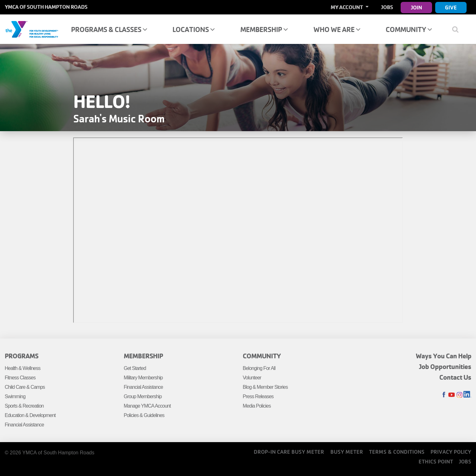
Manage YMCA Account (147, 406)
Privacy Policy (451, 452)
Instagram (460, 395)
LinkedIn (467, 395)
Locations (193, 29)
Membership (264, 29)
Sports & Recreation (24, 406)
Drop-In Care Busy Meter (289, 452)
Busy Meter (347, 452)
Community (409, 29)
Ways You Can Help (444, 356)
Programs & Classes (109, 29)
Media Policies (257, 406)
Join (416, 7)
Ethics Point (436, 461)
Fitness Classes (20, 378)
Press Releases (258, 396)
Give (451, 7)
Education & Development (30, 415)
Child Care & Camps (25, 387)
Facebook (444, 395)
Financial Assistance (24, 425)
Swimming (15, 396)
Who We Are (337, 29)
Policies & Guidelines (144, 415)
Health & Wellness (22, 368)
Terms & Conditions (397, 452)
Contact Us (455, 377)
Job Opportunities (445, 366)
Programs (22, 356)
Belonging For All (259, 368)
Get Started (135, 368)
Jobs (387, 7)
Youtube (452, 395)
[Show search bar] (458, 29)
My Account (347, 7)
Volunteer (252, 378)
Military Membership (143, 378)
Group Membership (143, 396)
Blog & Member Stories (265, 387)
